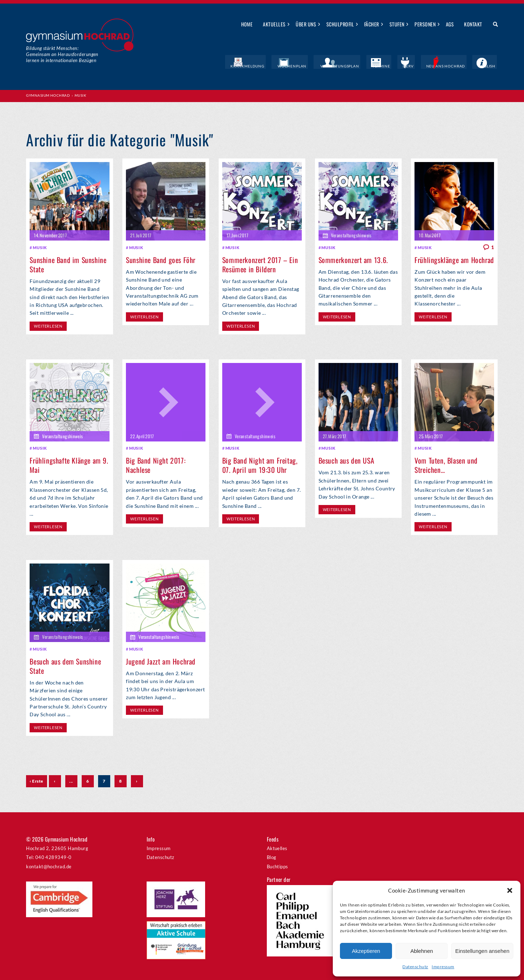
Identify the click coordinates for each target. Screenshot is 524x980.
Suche (493, 25)
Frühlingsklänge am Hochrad (454, 259)
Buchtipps (278, 865)
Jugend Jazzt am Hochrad (161, 660)
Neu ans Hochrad (453, 66)
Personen (425, 24)
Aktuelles (274, 24)
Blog (272, 856)
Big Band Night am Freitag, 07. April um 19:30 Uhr (260, 464)
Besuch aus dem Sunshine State (65, 665)
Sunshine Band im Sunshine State (68, 264)
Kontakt (473, 24)
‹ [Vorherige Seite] (55, 780)
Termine (397, 66)
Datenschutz (415, 967)
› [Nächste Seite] (137, 780)
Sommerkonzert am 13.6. (353, 259)
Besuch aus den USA (347, 459)
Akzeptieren (366, 951)
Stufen (397, 24)
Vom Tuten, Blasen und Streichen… (446, 464)
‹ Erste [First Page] (36, 780)
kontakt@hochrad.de (49, 865)
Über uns (306, 24)
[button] (510, 890)
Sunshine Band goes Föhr (161, 259)
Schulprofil (340, 24)
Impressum (443, 967)
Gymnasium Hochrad (48, 95)
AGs (450, 24)
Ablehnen (421, 951)
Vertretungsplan (361, 66)
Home (247, 24)
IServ (420, 66)
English (489, 66)
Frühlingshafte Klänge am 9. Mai (69, 464)
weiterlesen (48, 325)
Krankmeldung (279, 66)
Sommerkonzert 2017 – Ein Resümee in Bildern (260, 264)
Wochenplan (318, 66)
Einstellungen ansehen (482, 951)
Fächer (372, 24)
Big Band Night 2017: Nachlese (156, 464)
